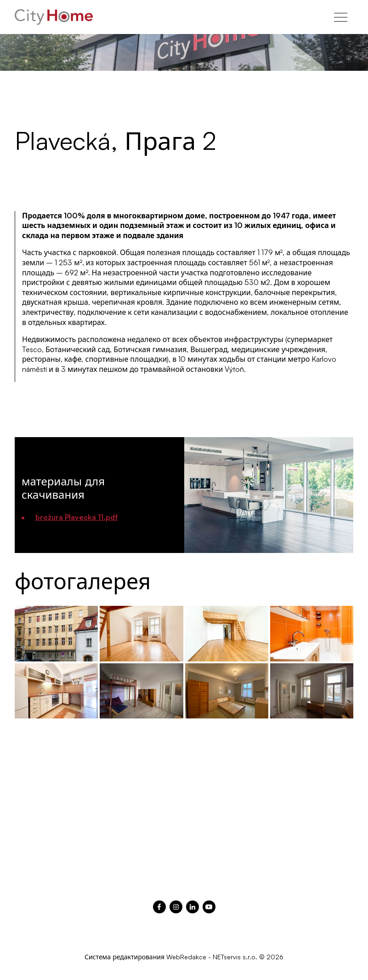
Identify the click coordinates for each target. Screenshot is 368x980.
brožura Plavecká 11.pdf (77, 517)
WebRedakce (186, 957)
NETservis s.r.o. (235, 957)
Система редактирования (125, 957)
